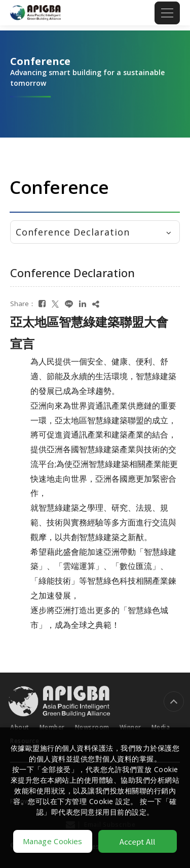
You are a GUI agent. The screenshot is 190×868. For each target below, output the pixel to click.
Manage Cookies (52, 841)
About (20, 722)
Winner (130, 722)
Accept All (138, 841)
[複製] (96, 304)
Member (52, 722)
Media (161, 722)
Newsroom (92, 722)
